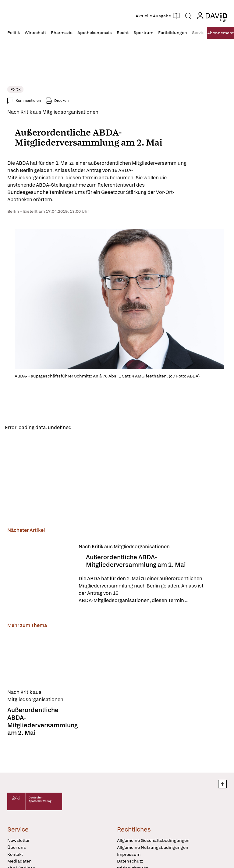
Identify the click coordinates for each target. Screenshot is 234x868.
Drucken (61, 101)
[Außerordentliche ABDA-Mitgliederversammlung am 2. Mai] (39, 575)
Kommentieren (28, 101)
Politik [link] (15, 89)
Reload (85, 428)
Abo (219, 33)
